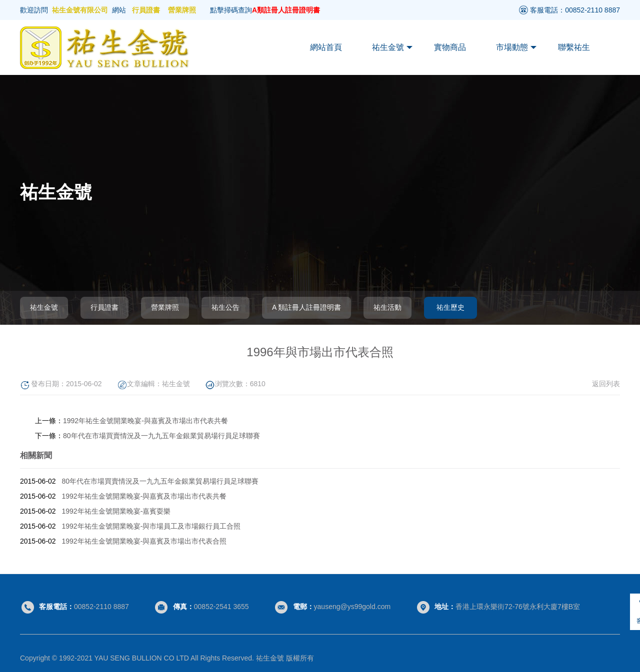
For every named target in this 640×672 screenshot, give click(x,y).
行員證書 (146, 10)
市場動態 (516, 47)
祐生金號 (392, 47)
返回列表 (606, 384)
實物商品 (450, 47)
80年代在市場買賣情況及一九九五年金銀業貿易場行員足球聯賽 (161, 436)
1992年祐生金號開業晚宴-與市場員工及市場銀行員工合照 (151, 526)
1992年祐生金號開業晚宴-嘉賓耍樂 (116, 511)
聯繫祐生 (574, 47)
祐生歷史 (450, 307)
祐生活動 (387, 307)
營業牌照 (182, 10)
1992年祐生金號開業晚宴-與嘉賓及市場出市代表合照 (144, 541)
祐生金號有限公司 (80, 10)
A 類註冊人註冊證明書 (306, 307)
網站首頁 (326, 47)
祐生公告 (225, 307)
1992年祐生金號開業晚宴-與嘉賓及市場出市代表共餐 (145, 421)
